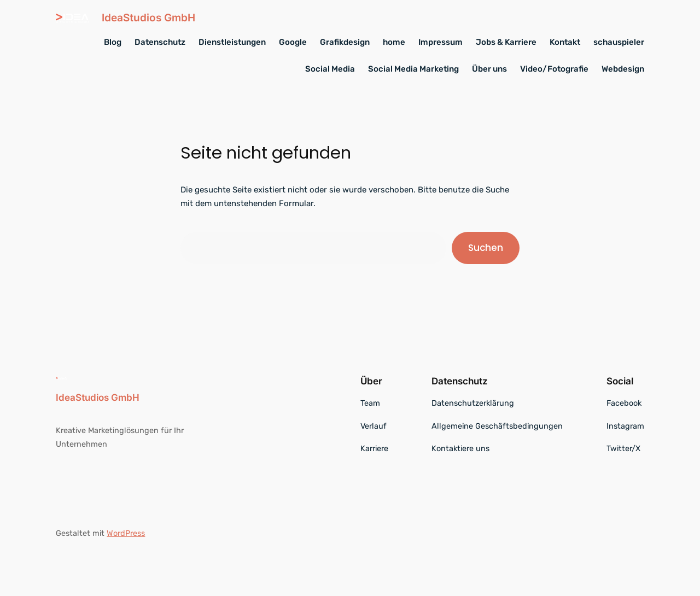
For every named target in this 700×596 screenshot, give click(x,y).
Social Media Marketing (413, 69)
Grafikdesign (345, 42)
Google (293, 42)
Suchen (486, 248)
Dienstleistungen (232, 42)
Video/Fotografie (554, 69)
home (394, 42)
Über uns (489, 69)
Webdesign (623, 69)
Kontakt (565, 42)
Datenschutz (160, 42)
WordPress (126, 533)
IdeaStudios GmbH (148, 17)
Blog (113, 42)
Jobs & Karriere (506, 42)
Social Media (330, 69)
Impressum (441, 42)
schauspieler (619, 42)
